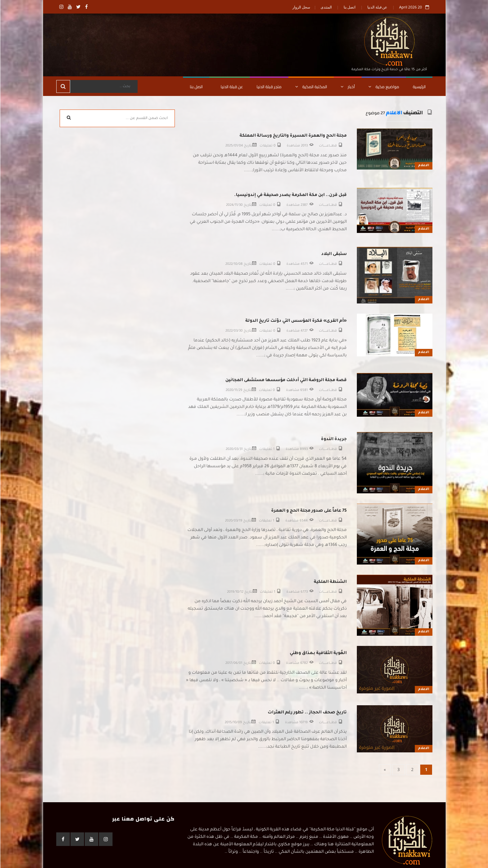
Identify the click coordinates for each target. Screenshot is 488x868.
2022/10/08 (234, 264)
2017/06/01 (233, 663)
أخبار (347, 87)
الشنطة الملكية (330, 582)
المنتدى (326, 7)
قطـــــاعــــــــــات (328, 146)
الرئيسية (419, 87)
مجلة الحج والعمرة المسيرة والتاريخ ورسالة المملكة (293, 136)
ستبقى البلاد (334, 254)
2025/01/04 (234, 146)
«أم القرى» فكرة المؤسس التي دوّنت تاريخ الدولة (296, 321)
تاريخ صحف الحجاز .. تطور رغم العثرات (307, 713)
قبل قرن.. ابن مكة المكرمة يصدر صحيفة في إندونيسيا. (290, 195)
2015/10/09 (233, 723)
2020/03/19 (233, 521)
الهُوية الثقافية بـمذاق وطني (318, 653)
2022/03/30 (234, 331)
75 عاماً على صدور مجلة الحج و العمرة (309, 511)
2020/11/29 (234, 390)
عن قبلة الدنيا (377, 7)
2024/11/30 (234, 205)
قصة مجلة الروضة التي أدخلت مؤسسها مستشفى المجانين (286, 380)
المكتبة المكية (311, 87)
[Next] (385, 770)
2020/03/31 (234, 449)
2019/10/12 (235, 592)
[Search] (103, 86)
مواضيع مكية (383, 87)
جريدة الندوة (333, 439)
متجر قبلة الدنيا (269, 87)
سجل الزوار (301, 7)
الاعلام (394, 113)
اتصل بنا (349, 7)
